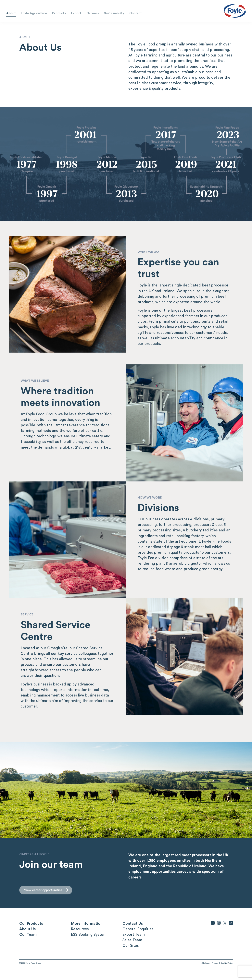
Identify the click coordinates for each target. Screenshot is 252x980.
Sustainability (114, 13)
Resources (80, 929)
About (11, 13)
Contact (136, 13)
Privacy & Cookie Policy (222, 963)
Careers (93, 13)
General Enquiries (138, 929)
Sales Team (132, 940)
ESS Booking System (89, 934)
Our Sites (131, 945)
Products (59, 13)
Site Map (205, 963)
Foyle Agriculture (34, 13)
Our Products (31, 923)
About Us (27, 929)
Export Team (134, 934)
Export (76, 13)
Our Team (28, 934)
